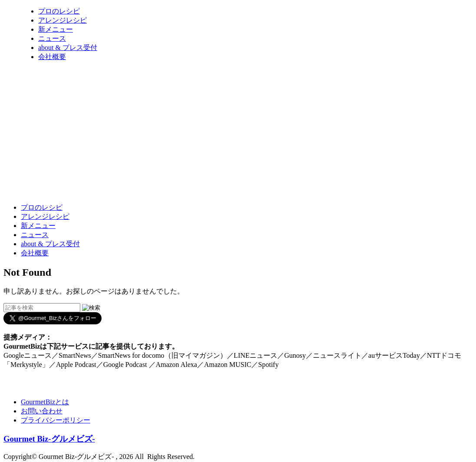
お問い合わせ (42, 411)
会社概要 (52, 57)
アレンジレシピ (62, 20)
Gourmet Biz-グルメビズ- (49, 439)
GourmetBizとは (45, 402)
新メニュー (56, 29)
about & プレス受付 (68, 48)
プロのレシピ (59, 11)
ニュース (52, 38)
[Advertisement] (161, 175)
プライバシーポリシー (56, 420)
